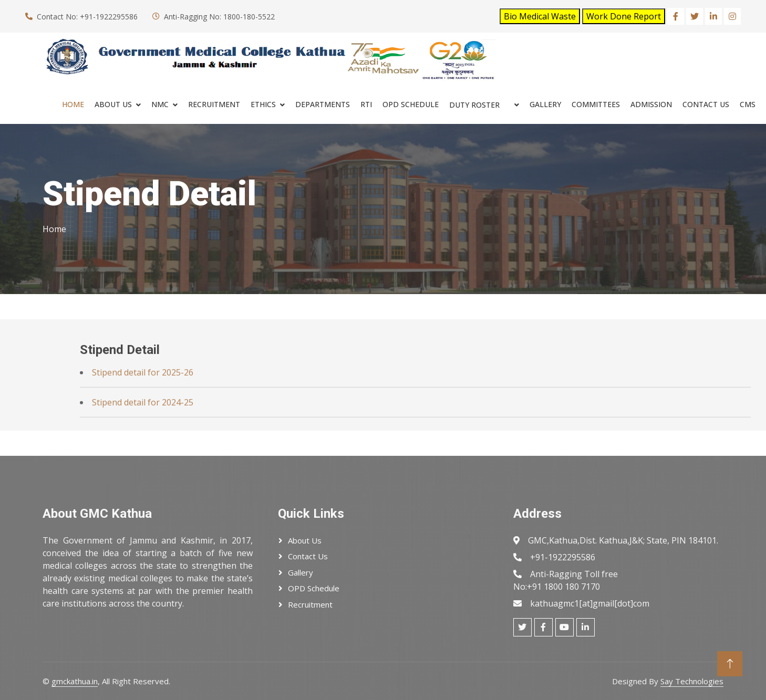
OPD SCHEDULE (411, 104)
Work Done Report (624, 16)
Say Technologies (692, 681)
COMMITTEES (596, 104)
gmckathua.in (75, 681)
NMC (160, 104)
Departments (323, 104)
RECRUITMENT (214, 104)
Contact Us (706, 104)
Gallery (545, 104)
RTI (366, 104)
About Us (113, 104)
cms (748, 104)
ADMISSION (651, 104)
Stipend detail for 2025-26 (143, 395)
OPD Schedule (314, 588)
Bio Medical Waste (540, 16)
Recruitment (310, 604)
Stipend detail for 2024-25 (143, 425)
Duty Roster (474, 105)
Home (73, 104)
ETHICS (263, 104)
